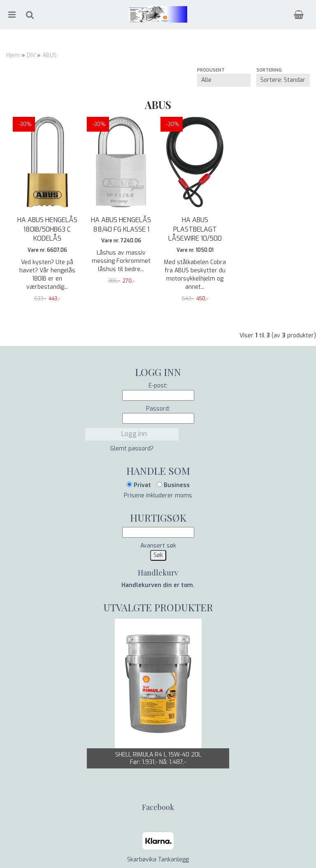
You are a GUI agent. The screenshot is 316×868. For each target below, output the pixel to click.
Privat (139, 485)
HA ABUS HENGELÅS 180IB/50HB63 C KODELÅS (47, 229)
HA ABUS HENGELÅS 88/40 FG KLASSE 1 (121, 224)
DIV (31, 55)
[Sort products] (283, 80)
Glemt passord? (132, 449)
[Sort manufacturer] (224, 80)
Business (173, 485)
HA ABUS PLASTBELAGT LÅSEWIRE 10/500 (195, 229)
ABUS (50, 55)
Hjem (13, 55)
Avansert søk (158, 546)
